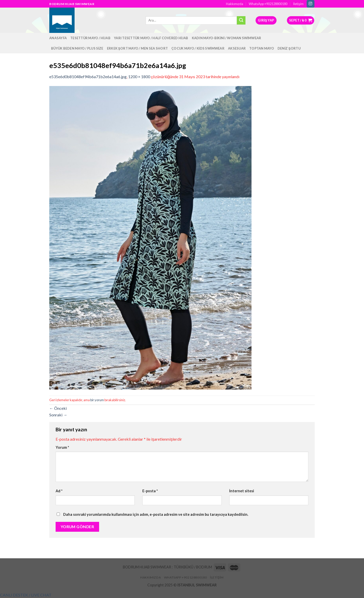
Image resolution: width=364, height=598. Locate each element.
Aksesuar (237, 48)
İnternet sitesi (242, 491)
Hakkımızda (235, 4)
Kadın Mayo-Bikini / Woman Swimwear (227, 38)
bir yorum (97, 400)
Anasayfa (58, 38)
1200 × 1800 (139, 77)
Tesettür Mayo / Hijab (90, 38)
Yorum (62, 447)
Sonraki (58, 415)
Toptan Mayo (262, 48)
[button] (26, 595)
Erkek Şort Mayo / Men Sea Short (137, 48)
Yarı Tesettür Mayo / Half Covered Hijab (151, 38)
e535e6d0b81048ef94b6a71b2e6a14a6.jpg (88, 77)
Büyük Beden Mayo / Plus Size (77, 48)
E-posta (150, 491)
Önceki (58, 408)
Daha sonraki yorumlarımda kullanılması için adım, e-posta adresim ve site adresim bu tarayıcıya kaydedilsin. (156, 514)
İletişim (298, 4)
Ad (59, 491)
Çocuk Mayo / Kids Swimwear (198, 48)
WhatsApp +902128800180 (268, 4)
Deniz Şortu (289, 48)
